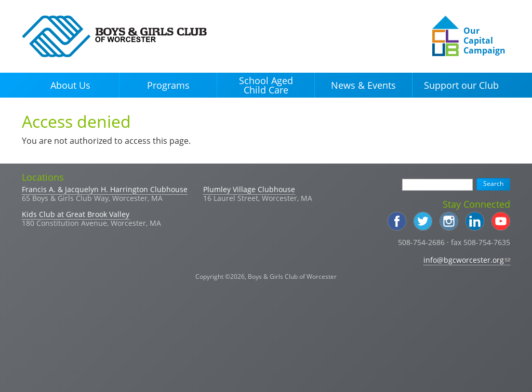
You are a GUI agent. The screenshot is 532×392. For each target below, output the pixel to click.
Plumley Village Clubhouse (249, 189)
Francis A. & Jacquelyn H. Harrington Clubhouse (105, 189)
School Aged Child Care (266, 85)
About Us (70, 85)
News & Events (363, 85)
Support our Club (461, 85)
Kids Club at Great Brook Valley (76, 214)
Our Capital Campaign (484, 40)
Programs (168, 85)
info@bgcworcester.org (467, 260)
